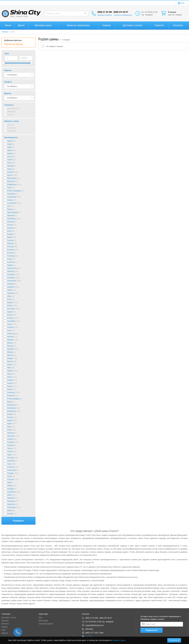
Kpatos (10, 312)
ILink (9, 299)
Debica (10, 209)
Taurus (10, 448)
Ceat (9, 188)
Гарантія (5, 621)
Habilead (11, 287)
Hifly (9, 296)
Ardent (10, 160)
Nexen (10, 365)
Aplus (9, 147)
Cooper (10, 200)
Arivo (9, 163)
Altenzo (10, 141)
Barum (10, 175)
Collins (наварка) (14, 191)
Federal (10, 243)
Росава (10, 514)
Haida (10, 290)
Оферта (5, 633)
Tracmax (11, 467)
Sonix (9, 430)
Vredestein (11, 492)
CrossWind (12, 203)
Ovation (10, 380)
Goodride (11, 275)
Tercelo (10, 452)
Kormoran (11, 309)
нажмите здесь (119, 640)
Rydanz (10, 420)
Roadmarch (12, 408)
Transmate (11, 470)
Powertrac (11, 393)
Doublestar (12, 219)
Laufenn (10, 327)
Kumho (10, 315)
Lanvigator (11, 321)
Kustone (10, 318)
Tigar (9, 455)
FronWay (11, 256)
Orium (10, 377)
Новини (5, 627)
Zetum (10, 510)
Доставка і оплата (9, 618)
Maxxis (10, 343)
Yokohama (11, 507)
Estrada (10, 234)
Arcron (10, 157)
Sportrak (11, 433)
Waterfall (11, 498)
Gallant (10, 265)
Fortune (10, 253)
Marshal (10, 337)
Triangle (10, 473)
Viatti (9, 483)
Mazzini (10, 346)
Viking (10, 486)
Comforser (11, 194)
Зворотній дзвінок (46, 624)
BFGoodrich (12, 178)
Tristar (10, 476)
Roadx (10, 414)
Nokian (10, 371)
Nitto (9, 368)
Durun (10, 231)
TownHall (11, 461)
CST (9, 206)
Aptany (10, 153)
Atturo (10, 169)
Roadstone (12, 411)
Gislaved (11, 271)
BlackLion (11, 181)
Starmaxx (11, 436)
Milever (10, 352)
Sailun (10, 424)
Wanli (9, 495)
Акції (3, 630)
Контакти (5, 624)
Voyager (10, 489)
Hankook (11, 293)
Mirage (10, 358)
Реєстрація (43, 621)
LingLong (11, 334)
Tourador (11, 458)
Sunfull (10, 439)
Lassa (10, 324)
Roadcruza (12, 405)
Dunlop (10, 225)
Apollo (10, 150)
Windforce (11, 504)
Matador (10, 340)
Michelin (10, 349)
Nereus (10, 361)
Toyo (9, 464)
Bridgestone (12, 185)
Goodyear (11, 278)
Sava (9, 427)
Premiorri (11, 396)
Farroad (10, 240)
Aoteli (9, 144)
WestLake (11, 501)
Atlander (11, 166)
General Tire (12, 268)
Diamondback (13, 212)
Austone (10, 172)
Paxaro (10, 383)
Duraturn (11, 228)
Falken (10, 237)
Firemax (10, 247)
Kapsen (10, 302)
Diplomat (11, 216)
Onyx (9, 374)
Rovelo (10, 417)
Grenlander (12, 281)
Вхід (40, 618)
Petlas (10, 386)
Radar (10, 402)
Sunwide (11, 442)
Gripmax (11, 284)
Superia (10, 445)
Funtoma (11, 262)
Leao (9, 330)
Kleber (10, 306)
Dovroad (11, 222)
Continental (12, 197)
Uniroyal (10, 479)
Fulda (9, 259)
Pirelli (9, 389)
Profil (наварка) (13, 399)
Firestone (11, 250)
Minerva (10, 355)
